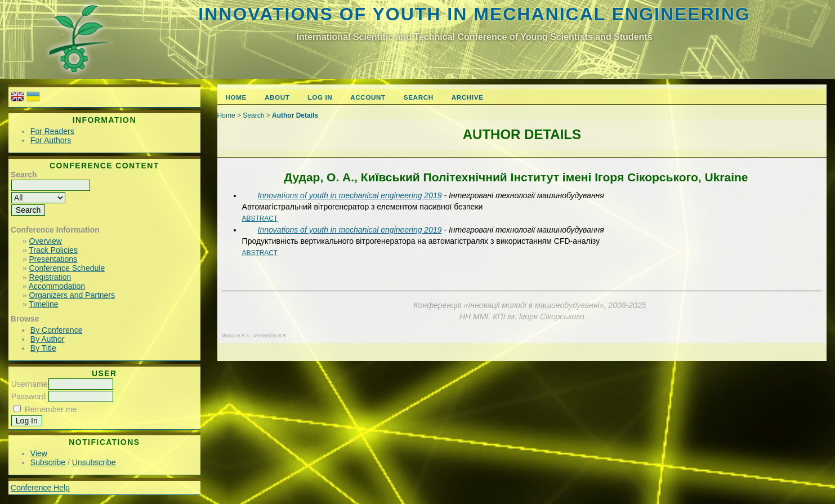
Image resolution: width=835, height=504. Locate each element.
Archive (468, 97)
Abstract (260, 218)
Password (28, 396)
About (277, 97)
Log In (320, 97)
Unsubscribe (94, 462)
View (39, 453)
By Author (48, 339)
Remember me (51, 409)
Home (236, 97)
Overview (46, 241)
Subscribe (48, 462)
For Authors (51, 140)
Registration (50, 277)
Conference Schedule (67, 268)
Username (30, 384)
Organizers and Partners (72, 295)
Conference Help (40, 488)
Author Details (295, 115)
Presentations (53, 259)
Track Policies (53, 250)
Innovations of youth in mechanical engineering (474, 14)
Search (419, 97)
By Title (43, 348)
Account (368, 97)
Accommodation (57, 286)
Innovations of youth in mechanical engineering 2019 (350, 195)
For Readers (52, 131)
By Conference (57, 330)
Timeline (43, 304)
